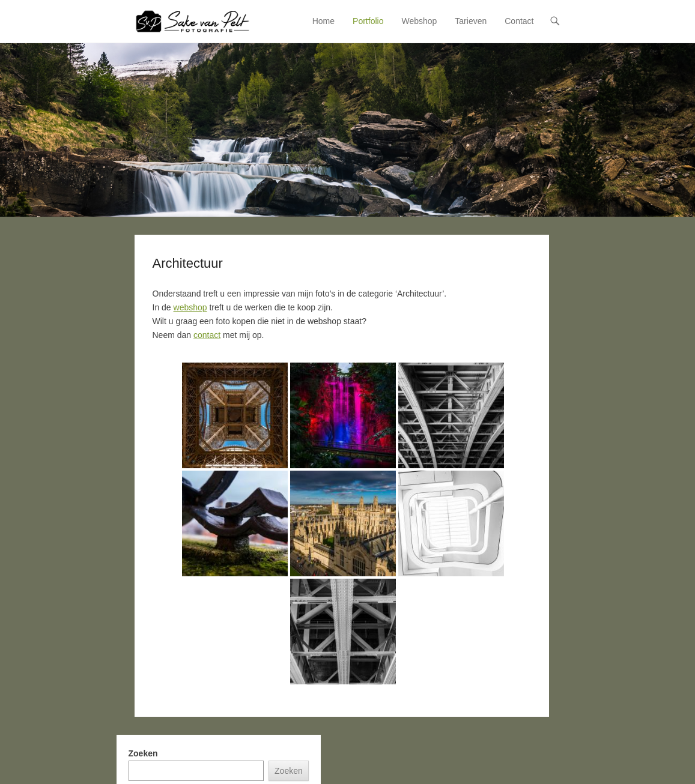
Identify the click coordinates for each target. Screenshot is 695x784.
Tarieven (471, 21)
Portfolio (368, 21)
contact (207, 335)
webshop (190, 307)
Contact (519, 21)
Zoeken (143, 753)
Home (323, 21)
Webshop (419, 21)
